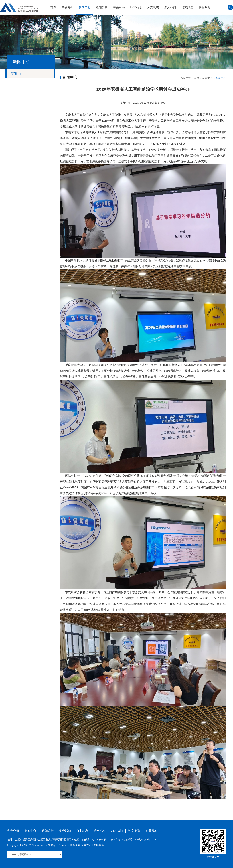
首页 (53, 7)
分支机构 (153, 7)
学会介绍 (68, 7)
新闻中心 (85, 7)
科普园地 (204, 7)
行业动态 (136, 7)
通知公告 (102, 7)
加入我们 (170, 7)
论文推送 (187, 7)
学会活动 (119, 7)
